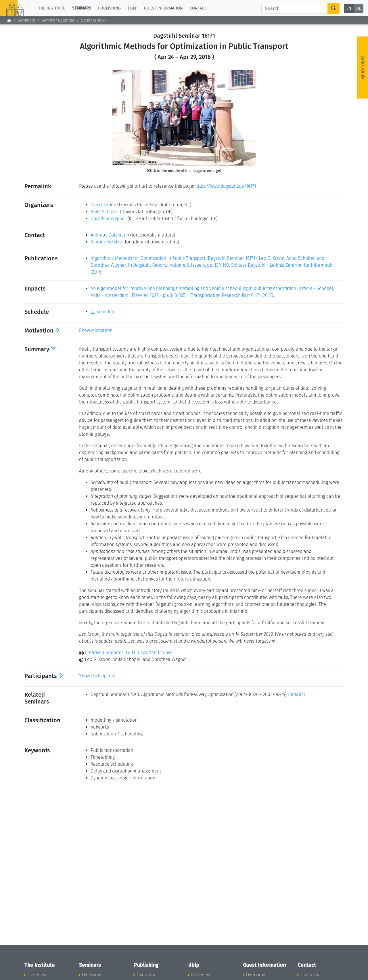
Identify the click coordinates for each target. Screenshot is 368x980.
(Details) (296, 694)
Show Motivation (96, 330)
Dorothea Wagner (108, 219)
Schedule (103, 312)
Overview (37, 975)
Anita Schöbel (105, 212)
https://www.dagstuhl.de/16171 (226, 186)
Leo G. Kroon (103, 205)
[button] (123, 118)
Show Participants (97, 676)
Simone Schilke (106, 242)
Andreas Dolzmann (110, 235)
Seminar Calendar (58, 20)
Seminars (26, 20)
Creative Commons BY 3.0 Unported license (126, 653)
